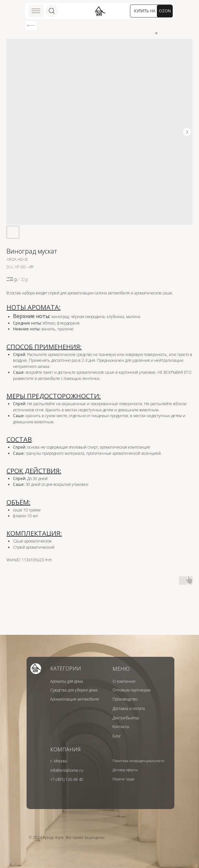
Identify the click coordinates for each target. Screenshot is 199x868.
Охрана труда (123, 779)
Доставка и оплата (129, 708)
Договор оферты (125, 770)
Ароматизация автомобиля (75, 699)
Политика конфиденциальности (138, 761)
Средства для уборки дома (74, 690)
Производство (125, 699)
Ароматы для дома (67, 681)
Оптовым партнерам (132, 690)
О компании (124, 681)
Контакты (121, 727)
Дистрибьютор (126, 718)
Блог (117, 736)
